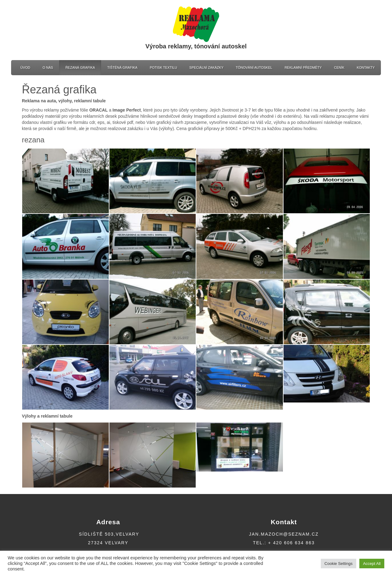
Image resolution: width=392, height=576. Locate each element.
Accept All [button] (372, 564)
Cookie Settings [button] (339, 564)
